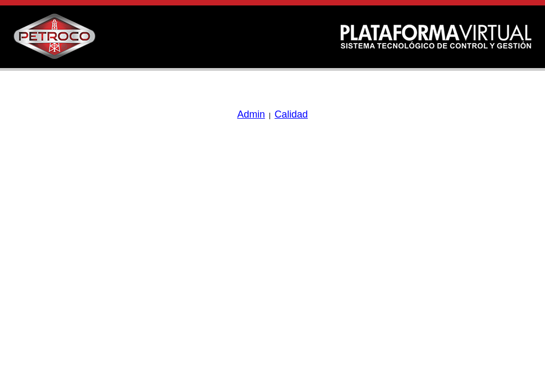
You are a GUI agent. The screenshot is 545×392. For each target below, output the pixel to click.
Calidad (291, 114)
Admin (251, 114)
